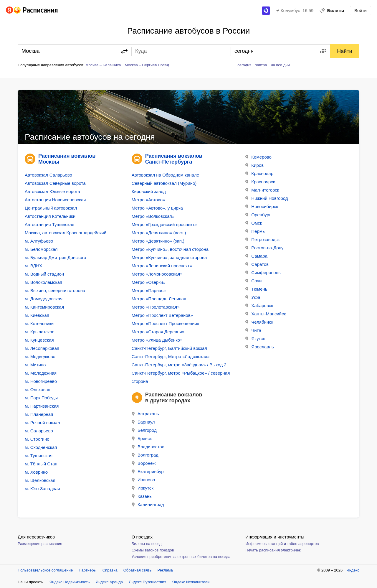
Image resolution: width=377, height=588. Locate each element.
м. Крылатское (40, 332)
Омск (254, 223)
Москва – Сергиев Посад (147, 65)
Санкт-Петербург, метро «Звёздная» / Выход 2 (179, 365)
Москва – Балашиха (103, 65)
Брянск (142, 438)
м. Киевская (37, 315)
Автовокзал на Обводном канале (165, 175)
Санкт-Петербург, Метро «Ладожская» (171, 356)
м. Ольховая (38, 389)
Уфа (253, 297)
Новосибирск (262, 206)
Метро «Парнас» (149, 290)
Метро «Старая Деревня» (158, 332)
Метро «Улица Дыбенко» (157, 340)
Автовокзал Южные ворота (52, 191)
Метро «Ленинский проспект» (162, 266)
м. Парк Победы (41, 398)
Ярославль (259, 347)
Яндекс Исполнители (191, 582)
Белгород (144, 430)
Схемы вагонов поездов (153, 550)
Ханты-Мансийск (266, 314)
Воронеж (144, 463)
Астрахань (145, 414)
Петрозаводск (262, 239)
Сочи (253, 281)
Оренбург (258, 215)
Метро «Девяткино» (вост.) (159, 233)
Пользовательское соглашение (45, 570)
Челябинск (259, 322)
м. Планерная (39, 414)
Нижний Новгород (267, 198)
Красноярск (260, 182)
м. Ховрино (36, 472)
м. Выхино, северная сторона (55, 290)
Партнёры (87, 570)
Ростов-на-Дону (264, 248)
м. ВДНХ (33, 266)
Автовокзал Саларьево (48, 175)
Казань (142, 496)
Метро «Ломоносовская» (157, 274)
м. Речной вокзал (42, 423)
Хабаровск (259, 305)
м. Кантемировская (44, 307)
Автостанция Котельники (50, 216)
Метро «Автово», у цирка (157, 208)
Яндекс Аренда (109, 582)
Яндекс (353, 570)
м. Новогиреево (41, 381)
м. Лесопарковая (42, 348)
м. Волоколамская (43, 282)
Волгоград (145, 455)
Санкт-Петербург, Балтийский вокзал (170, 348)
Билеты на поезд (147, 544)
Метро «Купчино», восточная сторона (170, 249)
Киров (254, 165)
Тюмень (256, 289)
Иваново (143, 480)
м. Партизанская (42, 406)
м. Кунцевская (39, 340)
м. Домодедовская (44, 299)
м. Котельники (39, 323)
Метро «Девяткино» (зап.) (158, 241)
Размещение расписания (40, 544)
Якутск (255, 339)
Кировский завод (149, 191)
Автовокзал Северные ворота (55, 183)
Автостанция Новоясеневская (55, 200)
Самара (256, 256)
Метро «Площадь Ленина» (159, 299)
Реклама (165, 570)
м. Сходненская (41, 447)
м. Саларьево (39, 431)
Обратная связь (138, 570)
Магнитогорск (262, 190)
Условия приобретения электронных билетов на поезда (181, 557)
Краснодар (259, 173)
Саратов (257, 264)
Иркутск (143, 488)
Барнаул (143, 422)
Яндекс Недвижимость (70, 582)
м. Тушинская (39, 456)
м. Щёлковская (40, 480)
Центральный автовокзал (51, 208)
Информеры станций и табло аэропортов (282, 544)
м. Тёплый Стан (41, 464)
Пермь (255, 231)
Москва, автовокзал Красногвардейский (66, 233)
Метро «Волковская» (153, 216)
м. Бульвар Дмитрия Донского (55, 257)
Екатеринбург (148, 471)
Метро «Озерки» (149, 282)
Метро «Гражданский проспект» (164, 224)
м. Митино (35, 365)
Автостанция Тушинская (49, 224)
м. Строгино (37, 439)
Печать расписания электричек (273, 550)
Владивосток (148, 447)
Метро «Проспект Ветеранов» (162, 315)
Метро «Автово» (148, 200)
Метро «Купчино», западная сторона (169, 257)
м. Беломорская (41, 249)
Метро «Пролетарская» (156, 307)
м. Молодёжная (41, 373)
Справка (110, 570)
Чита (253, 330)
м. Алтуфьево (39, 241)
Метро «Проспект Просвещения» (166, 323)
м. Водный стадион (44, 274)
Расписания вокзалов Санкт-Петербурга (174, 159)
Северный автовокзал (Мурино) (164, 183)
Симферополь (263, 272)
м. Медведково (40, 356)
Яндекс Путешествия (148, 582)
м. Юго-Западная (42, 489)
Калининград (148, 504)
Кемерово (258, 157)
